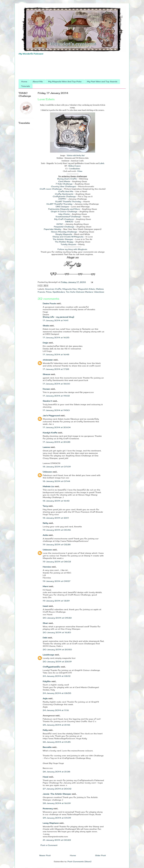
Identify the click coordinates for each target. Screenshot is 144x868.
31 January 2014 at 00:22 (57, 840)
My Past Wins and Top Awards (102, 82)
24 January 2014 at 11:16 (56, 710)
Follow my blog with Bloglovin (72, 249)
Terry (45, 506)
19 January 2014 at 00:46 (57, 530)
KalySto (47, 681)
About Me (38, 82)
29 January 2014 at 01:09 (57, 818)
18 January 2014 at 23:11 (56, 518)
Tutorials (26, 86)
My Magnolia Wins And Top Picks (65, 82)
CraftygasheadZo (51, 667)
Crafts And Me (66, 191)
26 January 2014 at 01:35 (57, 742)
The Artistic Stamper (63, 239)
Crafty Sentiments (64, 194)
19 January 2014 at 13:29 (56, 601)
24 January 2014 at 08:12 (57, 676)
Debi (45, 638)
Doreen (46, 389)
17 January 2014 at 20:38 (57, 442)
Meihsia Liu (48, 486)
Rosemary (48, 809)
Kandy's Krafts (50, 433)
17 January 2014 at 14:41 (56, 320)
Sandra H (47, 401)
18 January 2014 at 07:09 (57, 467)
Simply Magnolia (64, 234)
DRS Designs (63, 207)
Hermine (47, 567)
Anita (45, 535)
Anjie (45, 698)
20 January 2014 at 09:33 (57, 618)
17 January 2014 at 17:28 (56, 369)
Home (24, 82)
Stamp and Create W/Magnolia (68, 237)
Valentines (99, 292)
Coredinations (75, 169)
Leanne (46, 447)
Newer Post (45, 855)
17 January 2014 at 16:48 (56, 355)
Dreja (45, 343)
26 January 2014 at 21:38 (56, 772)
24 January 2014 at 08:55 (57, 693)
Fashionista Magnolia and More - (65, 209)
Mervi (46, 586)
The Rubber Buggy (64, 242)
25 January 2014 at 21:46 (56, 725)
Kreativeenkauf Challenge (68, 217)
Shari (45, 623)
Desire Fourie (49, 303)
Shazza (46, 374)
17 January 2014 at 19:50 (56, 410)
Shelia (46, 326)
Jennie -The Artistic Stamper (57, 794)
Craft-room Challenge (51, 189)
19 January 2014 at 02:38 (57, 545)
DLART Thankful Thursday (69, 201)
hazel (45, 606)
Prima (80, 171)
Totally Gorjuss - (69, 244)
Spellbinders (59, 292)
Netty (45, 523)
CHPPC (63, 199)
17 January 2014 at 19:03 (56, 396)
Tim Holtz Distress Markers (79, 292)
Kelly (46, 730)
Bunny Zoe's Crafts (67, 179)
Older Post (100, 855)
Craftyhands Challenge (64, 196)
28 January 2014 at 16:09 (57, 803)
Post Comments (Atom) (79, 861)
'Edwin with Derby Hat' (76, 155)
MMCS (69, 222)
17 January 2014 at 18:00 (56, 384)
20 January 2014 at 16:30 (57, 632)
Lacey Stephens (51, 823)
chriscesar (48, 360)
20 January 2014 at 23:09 (57, 662)
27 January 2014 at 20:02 (57, 789)
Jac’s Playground (51, 416)
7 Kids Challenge (64, 184)
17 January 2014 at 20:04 (57, 427)
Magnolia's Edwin (86, 289)
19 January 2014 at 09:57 (57, 581)
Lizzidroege (48, 655)
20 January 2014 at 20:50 (57, 650)
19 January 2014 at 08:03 (57, 562)
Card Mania (64, 181)
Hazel (46, 777)
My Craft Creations (64, 219)
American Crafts (53, 289)
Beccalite (47, 747)
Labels (102, 163)
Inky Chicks (64, 214)
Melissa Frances (74, 166)
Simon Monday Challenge (64, 232)
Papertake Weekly (53, 229)
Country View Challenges (64, 186)
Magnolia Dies (70, 289)
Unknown (47, 472)
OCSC (60, 224)
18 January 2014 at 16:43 (56, 501)
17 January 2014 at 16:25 (56, 338)
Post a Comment (49, 845)
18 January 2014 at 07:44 (56, 481)
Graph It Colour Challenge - (65, 211)
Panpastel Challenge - (65, 227)
